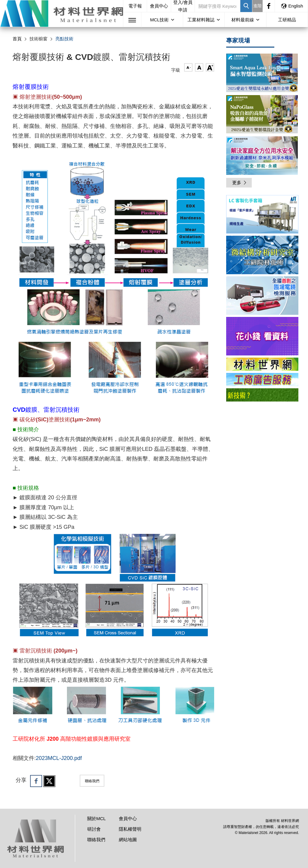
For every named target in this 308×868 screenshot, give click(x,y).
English (292, 6)
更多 (240, 183)
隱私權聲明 (130, 829)
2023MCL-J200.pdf (59, 758)
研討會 (94, 829)
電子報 (135, 6)
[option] (262, 215)
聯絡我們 (92, 781)
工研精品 (287, 20)
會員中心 (159, 6)
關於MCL (97, 818)
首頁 (17, 39)
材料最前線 (243, 20)
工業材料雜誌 (201, 20)
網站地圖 (128, 840)
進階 (257, 6)
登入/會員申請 (183, 6)
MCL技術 (159, 20)
